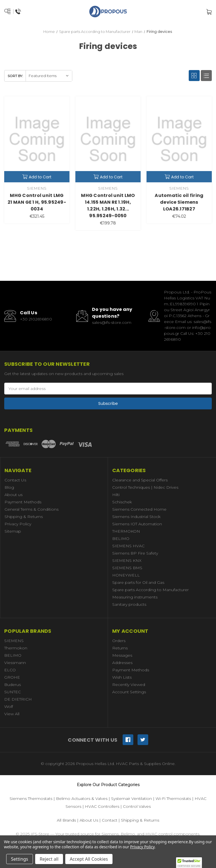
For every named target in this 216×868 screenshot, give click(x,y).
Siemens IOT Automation (137, 524)
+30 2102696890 (36, 319)
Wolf (9, 706)
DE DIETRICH (18, 699)
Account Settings (129, 692)
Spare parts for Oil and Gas (138, 582)
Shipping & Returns (24, 517)
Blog (9, 487)
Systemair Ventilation (131, 799)
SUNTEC (13, 692)
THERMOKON (126, 531)
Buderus (13, 685)
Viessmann (15, 663)
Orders (119, 641)
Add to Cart (37, 177)
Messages (122, 655)
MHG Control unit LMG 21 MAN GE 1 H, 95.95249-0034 (37, 202)
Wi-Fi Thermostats (173, 799)
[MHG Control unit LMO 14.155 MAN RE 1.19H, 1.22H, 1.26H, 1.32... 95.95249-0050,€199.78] (108, 139)
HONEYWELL (126, 575)
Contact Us (15, 480)
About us (13, 495)
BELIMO (121, 539)
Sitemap (13, 531)
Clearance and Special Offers (140, 480)
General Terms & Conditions (31, 509)
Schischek (122, 502)
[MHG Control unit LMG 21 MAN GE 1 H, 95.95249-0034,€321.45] (37, 139)
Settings (20, 859)
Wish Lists (122, 677)
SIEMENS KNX (127, 560)
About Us (89, 820)
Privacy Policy (18, 524)
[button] (189, 863)
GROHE (12, 677)
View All (12, 714)
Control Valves (137, 806)
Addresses (122, 663)
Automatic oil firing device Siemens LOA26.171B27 (179, 202)
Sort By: (15, 76)
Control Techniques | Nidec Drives (145, 487)
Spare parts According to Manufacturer (150, 590)
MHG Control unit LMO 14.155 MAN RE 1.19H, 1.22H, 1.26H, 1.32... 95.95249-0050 (108, 206)
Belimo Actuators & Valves (82, 799)
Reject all (49, 859)
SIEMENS (14, 641)
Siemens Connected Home (139, 509)
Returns (120, 648)
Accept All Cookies (89, 859)
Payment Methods (23, 502)
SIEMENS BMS (127, 568)
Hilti (116, 495)
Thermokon (16, 648)
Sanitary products (129, 604)
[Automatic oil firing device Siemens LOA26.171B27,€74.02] (179, 139)
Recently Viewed (129, 685)
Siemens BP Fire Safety (135, 553)
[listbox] (49, 76)
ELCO (10, 670)
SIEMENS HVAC (128, 546)
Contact (110, 820)
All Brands (66, 820)
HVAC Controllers (102, 806)
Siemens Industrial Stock (136, 517)
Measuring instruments (135, 597)
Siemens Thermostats (31, 799)
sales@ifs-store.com (112, 322)
